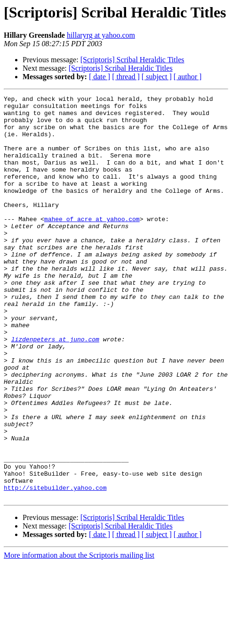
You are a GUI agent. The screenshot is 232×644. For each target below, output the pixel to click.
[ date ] (100, 77)
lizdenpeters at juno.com (55, 388)
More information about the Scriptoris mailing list (79, 636)
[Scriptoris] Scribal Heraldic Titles (132, 60)
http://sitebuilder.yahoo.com (55, 567)
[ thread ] (126, 77)
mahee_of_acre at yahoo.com (92, 244)
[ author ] (188, 77)
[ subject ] (157, 77)
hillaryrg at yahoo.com (101, 35)
